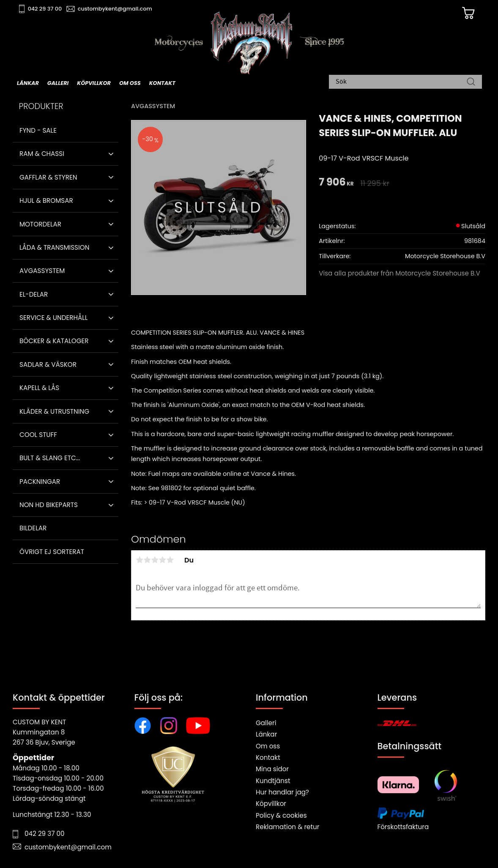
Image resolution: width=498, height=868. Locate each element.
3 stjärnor (155, 560)
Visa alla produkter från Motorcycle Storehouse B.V (399, 273)
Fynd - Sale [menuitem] (38, 130)
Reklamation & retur (287, 827)
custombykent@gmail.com (115, 9)
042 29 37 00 (45, 9)
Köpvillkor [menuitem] (94, 83)
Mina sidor (272, 769)
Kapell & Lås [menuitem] (39, 388)
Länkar (266, 734)
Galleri (266, 723)
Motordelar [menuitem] (40, 224)
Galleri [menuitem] (58, 83)
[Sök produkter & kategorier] (401, 82)
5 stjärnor (170, 560)
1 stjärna (140, 560)
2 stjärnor (147, 560)
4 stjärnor (162, 560)
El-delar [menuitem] (34, 294)
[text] (336, 183)
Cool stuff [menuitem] (38, 435)
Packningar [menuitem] (40, 482)
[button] (111, 154)
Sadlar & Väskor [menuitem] (48, 364)
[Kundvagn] (468, 13)
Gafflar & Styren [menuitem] (48, 177)
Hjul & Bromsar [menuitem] (46, 201)
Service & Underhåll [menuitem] (53, 318)
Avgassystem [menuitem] (42, 271)
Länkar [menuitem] (28, 83)
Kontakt (268, 757)
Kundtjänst (273, 781)
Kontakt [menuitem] (162, 83)
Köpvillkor (271, 804)
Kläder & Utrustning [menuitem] (54, 411)
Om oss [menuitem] (130, 83)
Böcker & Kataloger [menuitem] (54, 341)
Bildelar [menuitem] (33, 528)
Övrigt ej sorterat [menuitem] (52, 552)
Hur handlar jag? (282, 792)
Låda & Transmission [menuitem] (54, 247)
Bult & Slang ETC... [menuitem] (50, 458)
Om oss (268, 746)
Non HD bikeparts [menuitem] (49, 505)
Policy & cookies (281, 815)
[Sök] (471, 82)
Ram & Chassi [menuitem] (42, 154)
